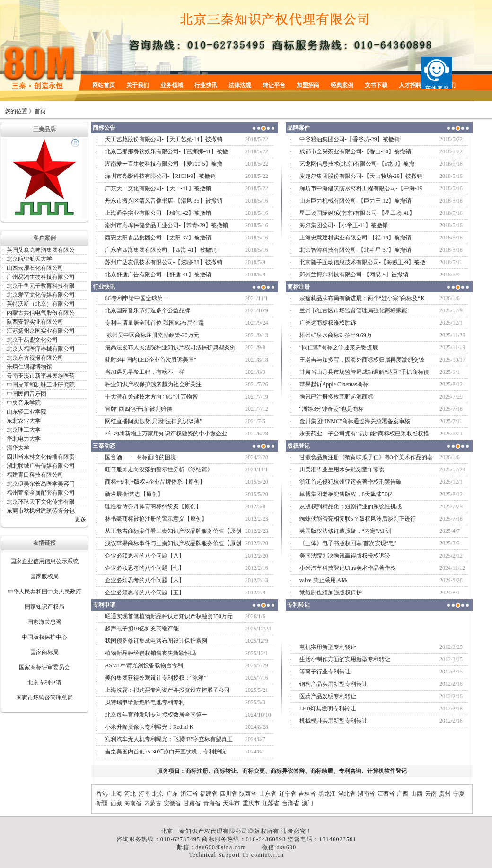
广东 (172, 794)
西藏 (116, 803)
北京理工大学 (24, 430)
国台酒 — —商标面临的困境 (141, 457)
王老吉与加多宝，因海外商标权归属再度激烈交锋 (362, 360)
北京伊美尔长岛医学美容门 (41, 484)
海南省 (133, 803)
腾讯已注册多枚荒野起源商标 (336, 397)
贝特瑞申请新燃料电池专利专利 (145, 702)
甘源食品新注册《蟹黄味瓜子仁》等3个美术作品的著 (366, 457)
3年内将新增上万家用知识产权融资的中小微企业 (166, 434)
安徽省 (172, 803)
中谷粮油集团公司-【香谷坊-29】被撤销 (350, 139)
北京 (158, 794)
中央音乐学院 (24, 403)
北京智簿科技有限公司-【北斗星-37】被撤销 (355, 250)
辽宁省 (288, 794)
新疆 (102, 803)
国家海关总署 (44, 622)
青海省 (212, 803)
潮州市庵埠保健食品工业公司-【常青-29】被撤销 (167, 225)
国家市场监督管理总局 (44, 698)
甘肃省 (192, 803)
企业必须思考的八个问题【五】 (145, 593)
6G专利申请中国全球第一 (137, 298)
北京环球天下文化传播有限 (41, 502)
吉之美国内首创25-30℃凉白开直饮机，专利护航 (165, 752)
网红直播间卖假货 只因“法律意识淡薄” (154, 421)
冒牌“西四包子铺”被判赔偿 (139, 409)
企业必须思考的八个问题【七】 (145, 568)
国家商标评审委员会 (44, 667)
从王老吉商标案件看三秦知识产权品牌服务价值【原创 (173, 531)
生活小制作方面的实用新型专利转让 (345, 659)
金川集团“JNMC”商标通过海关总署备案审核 (355, 421)
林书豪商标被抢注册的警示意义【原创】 (156, 519)
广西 (403, 794)
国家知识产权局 (44, 607)
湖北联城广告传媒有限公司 (41, 466)
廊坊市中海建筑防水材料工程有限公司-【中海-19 (361, 188)
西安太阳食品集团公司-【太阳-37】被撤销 (158, 238)
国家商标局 (44, 652)
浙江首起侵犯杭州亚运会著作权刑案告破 (351, 482)
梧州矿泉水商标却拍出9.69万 (336, 335)
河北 (130, 794)
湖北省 (347, 794)
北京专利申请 (44, 682)
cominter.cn (268, 855)
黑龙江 (327, 794)
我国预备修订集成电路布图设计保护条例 (156, 641)
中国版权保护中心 (44, 637)
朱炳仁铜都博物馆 (29, 367)
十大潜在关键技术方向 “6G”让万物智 (151, 397)
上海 (116, 794)
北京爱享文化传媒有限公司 (41, 295)
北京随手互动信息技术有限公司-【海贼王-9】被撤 (362, 262)
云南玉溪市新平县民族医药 (41, 376)
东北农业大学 (24, 421)
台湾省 (290, 803)
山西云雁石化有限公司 (35, 268)
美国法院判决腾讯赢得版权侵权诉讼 (345, 556)
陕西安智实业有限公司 (35, 322)
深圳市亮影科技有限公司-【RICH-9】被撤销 (161, 176)
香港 (102, 794)
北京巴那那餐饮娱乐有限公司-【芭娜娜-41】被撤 (167, 151)
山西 (417, 794)
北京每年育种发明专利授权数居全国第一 (156, 715)
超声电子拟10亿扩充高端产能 (142, 629)
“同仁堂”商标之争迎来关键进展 (339, 347)
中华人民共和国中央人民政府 (44, 592)
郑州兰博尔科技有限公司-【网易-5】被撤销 (354, 275)
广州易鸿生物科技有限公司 (41, 277)
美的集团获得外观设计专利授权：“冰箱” (156, 678)
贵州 (445, 794)
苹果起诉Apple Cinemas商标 (334, 384)
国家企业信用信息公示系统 (44, 561)
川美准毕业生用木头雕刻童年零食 (342, 469)
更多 (80, 519)
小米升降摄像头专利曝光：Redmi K (149, 727)
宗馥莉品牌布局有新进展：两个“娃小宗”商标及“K (362, 298)
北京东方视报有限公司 (35, 358)
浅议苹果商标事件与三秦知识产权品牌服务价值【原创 (173, 543)
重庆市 (251, 803)
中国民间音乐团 (26, 394)
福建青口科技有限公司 (35, 475)
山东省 (268, 794)
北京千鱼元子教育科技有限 (41, 286)
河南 (144, 794)
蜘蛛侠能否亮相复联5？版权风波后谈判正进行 (358, 519)
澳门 (307, 803)
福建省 (209, 794)
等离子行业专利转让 (325, 672)
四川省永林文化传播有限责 (41, 457)
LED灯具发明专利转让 (328, 709)
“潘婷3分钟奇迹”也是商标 (332, 409)
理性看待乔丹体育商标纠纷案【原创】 (153, 506)
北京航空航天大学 (29, 259)
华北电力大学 (24, 439)
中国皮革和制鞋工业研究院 (41, 385)
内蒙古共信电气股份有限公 (41, 313)
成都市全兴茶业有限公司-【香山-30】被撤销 (355, 151)
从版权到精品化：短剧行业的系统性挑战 (351, 506)
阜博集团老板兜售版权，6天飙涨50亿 (346, 494)
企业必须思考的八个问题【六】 (145, 580)
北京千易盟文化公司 (32, 340)
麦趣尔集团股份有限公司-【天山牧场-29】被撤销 (361, 176)
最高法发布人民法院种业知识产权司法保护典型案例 (170, 347)
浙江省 (189, 794)
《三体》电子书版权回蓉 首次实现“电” (348, 543)
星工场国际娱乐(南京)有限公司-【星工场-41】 (357, 213)
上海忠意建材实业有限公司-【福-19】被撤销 (355, 238)
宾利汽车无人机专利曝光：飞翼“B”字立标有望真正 (169, 739)
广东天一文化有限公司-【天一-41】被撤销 (158, 188)
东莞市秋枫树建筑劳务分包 (41, 511)
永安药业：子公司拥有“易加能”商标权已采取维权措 (365, 434)
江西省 (386, 794)
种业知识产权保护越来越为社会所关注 (153, 384)
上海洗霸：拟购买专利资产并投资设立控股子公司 (167, 690)
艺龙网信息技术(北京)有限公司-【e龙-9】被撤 (357, 164)
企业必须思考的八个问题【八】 (145, 556)
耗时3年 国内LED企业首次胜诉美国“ (151, 360)
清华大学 (18, 448)
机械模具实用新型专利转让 (334, 721)
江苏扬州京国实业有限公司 (41, 331)
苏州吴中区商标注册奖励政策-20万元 (152, 335)
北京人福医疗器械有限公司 (41, 349)
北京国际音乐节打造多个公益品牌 (148, 310)
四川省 (228, 794)
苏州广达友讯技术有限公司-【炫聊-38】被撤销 (164, 262)
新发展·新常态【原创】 (134, 494)
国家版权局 (44, 576)
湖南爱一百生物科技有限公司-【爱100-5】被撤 (164, 164)
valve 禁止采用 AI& (324, 580)
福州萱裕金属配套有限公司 (41, 493)
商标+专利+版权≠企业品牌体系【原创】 (155, 482)
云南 (431, 794)
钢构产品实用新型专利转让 (334, 684)
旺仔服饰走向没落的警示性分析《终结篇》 (159, 469)
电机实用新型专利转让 (328, 647)
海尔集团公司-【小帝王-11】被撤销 (344, 225)
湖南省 (366, 794)
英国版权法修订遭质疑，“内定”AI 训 (345, 531)
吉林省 (307, 794)
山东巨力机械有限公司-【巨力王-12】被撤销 (355, 201)
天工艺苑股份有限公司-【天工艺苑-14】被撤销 (164, 139)
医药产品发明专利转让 (328, 696)
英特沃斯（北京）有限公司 (41, 304)
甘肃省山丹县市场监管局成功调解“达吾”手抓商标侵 (365, 372)
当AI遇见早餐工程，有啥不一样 (145, 372)
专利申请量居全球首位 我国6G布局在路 (155, 323)
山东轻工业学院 (26, 412)
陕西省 (248, 794)
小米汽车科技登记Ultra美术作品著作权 (348, 568)
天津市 (231, 803)
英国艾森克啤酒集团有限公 (41, 250)
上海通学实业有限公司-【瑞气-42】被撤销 (158, 213)
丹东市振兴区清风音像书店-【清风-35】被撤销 (164, 201)
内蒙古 (153, 803)
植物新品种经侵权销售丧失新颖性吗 (150, 653)
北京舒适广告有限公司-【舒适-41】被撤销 (158, 275)
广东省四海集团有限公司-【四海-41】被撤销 (161, 250)
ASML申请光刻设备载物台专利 (144, 665)
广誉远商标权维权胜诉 (328, 323)
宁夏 (459, 794)
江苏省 (271, 803)
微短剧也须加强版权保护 (331, 593)
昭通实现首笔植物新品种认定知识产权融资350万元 (169, 616)
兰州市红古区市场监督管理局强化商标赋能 (354, 310)
